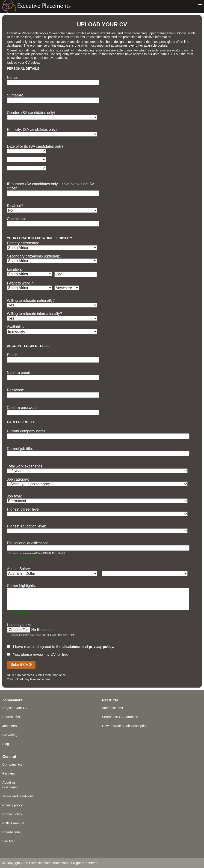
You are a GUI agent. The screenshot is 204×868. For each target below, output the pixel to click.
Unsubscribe (12, 832)
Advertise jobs (112, 708)
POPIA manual (13, 823)
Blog (6, 744)
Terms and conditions (18, 796)
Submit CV (21, 665)
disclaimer (72, 647)
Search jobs (11, 717)
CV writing (10, 735)
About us (9, 782)
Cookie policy (12, 814)
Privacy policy (12, 805)
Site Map (9, 841)
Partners (9, 773)
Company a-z (12, 764)
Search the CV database (120, 717)
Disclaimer (10, 787)
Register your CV (15, 708)
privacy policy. (101, 647)
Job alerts (9, 726)
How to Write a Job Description (125, 726)
